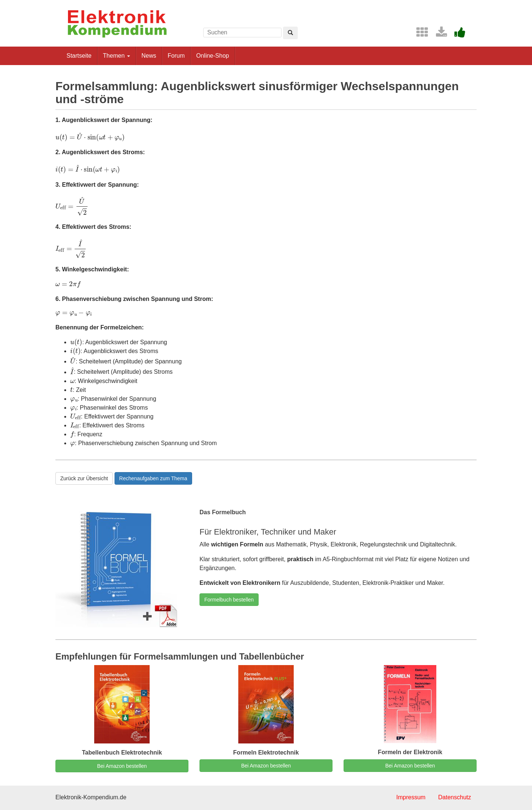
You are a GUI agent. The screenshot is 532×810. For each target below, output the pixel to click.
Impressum (411, 797)
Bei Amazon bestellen (122, 766)
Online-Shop (213, 56)
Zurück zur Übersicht (84, 478)
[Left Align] (290, 33)
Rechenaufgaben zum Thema (153, 478)
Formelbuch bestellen (229, 600)
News (149, 56)
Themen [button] (117, 56)
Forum (176, 56)
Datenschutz (455, 797)
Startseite (79, 56)
